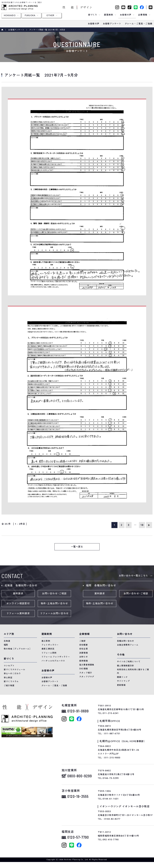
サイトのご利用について (129, 662)
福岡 (6, 645)
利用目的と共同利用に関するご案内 (133, 671)
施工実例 (46, 641)
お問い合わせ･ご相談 (54, 594)
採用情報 (84, 661)
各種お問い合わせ (126, 641)
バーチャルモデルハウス (53, 661)
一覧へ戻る (77, 547)
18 (142, 525)
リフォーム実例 (49, 653)
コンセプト (9, 666)
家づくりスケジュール (14, 670)
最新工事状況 (48, 649)
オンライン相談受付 (18, 604)
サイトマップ (123, 681)
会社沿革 (84, 649)
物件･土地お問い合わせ (54, 604)
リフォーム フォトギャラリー (56, 657)
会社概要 (84, 645)
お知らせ (84, 657)
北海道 (7, 641)
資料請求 (18, 594)
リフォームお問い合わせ (54, 613)
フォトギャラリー (50, 645)
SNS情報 (84, 669)
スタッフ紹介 (86, 673)
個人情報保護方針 (126, 666)
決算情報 (84, 653)
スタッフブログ (87, 677)
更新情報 (121, 685)
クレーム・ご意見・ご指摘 (54, 686)
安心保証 (8, 678)
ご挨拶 (82, 641)
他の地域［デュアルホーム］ (18, 649)
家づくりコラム (11, 681)
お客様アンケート (16, 30)
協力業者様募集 (87, 665)
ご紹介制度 (9, 686)
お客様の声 (47, 678)
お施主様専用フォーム (128, 645)
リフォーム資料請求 (18, 613)
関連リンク (122, 677)
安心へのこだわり (12, 673)
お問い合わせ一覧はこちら (133, 576)
